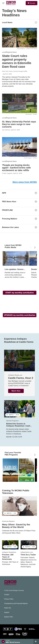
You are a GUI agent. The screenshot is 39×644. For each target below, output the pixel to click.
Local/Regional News (9, 52)
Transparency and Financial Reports (16, 603)
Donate (32, 3)
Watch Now (14, 391)
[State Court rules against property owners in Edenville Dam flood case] (19, 38)
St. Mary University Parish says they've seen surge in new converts (19, 124)
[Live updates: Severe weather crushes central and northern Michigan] (16, 258)
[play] (3, 641)
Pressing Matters (10, 219)
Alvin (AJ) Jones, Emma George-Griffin (15, 71)
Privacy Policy (9, 599)
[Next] (35, 248)
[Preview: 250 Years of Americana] (10, 545)
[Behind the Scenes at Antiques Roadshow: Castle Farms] (19, 409)
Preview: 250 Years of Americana (8, 557)
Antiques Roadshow (9, 552)
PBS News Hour (9, 202)
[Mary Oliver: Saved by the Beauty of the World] (19, 506)
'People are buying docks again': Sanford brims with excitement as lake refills (16, 168)
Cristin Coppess (7, 173)
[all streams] (36, 641)
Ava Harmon (6, 130)
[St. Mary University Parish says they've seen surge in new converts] (19, 103)
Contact (7, 595)
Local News (7, 22)
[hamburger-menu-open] (3, 3)
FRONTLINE (7, 210)
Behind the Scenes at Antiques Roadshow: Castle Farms (19, 426)
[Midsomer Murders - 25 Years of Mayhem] (27, 470)
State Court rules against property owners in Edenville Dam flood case (17, 61)
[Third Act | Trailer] (29, 545)
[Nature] (10, 470)
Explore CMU (8, 617)
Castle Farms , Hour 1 (19, 378)
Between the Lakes (11, 227)
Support (7, 612)
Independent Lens (27, 552)
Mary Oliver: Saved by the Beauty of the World (16, 526)
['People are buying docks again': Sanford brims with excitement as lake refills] (19, 147)
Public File (8, 608)
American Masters (8, 521)
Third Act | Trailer (28, 555)
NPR (4, 193)
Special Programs (12, 421)
